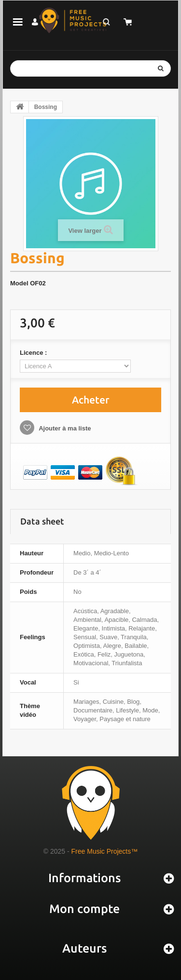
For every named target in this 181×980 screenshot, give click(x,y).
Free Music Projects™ (105, 851)
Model (19, 283)
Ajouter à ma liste (64, 428)
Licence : (34, 353)
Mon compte (84, 909)
